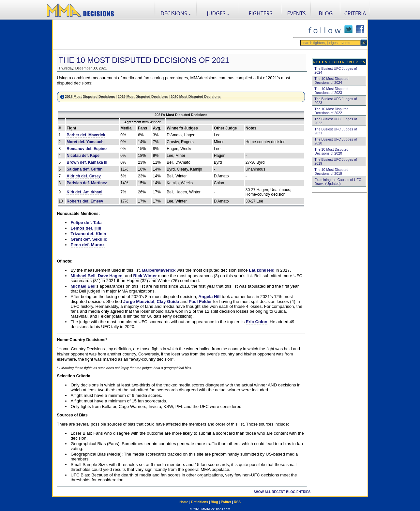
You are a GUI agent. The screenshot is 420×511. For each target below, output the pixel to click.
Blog (214, 502)
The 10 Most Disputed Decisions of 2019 (331, 172)
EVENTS (297, 13)
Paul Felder (200, 301)
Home (184, 502)
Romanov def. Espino (87, 149)
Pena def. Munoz (88, 245)
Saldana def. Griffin (84, 169)
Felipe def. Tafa (86, 223)
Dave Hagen (110, 276)
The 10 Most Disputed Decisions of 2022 (331, 111)
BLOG (326, 13)
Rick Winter (145, 276)
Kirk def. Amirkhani (84, 192)
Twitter (226, 502)
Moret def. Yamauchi (85, 142)
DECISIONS (176, 13)
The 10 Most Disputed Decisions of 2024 (331, 81)
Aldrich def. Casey (84, 176)
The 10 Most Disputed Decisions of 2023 (331, 91)
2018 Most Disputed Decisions (90, 97)
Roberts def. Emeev (85, 201)
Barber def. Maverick (86, 135)
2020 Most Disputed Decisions (195, 97)
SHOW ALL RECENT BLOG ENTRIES (282, 492)
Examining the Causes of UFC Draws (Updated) (338, 182)
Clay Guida (168, 301)
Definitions (200, 502)
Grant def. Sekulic (89, 239)
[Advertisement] (173, 35)
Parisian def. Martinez (87, 183)
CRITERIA (355, 13)
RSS (237, 502)
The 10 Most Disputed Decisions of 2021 (144, 60)
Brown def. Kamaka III (87, 162)
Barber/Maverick (159, 270)
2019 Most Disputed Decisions (143, 97)
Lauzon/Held (262, 270)
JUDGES (218, 13)
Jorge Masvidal (139, 301)
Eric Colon (257, 322)
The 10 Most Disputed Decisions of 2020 (331, 151)
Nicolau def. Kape (83, 156)
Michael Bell (83, 276)
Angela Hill (209, 297)
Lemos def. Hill (86, 228)
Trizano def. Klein (89, 234)
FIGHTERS (261, 13)
